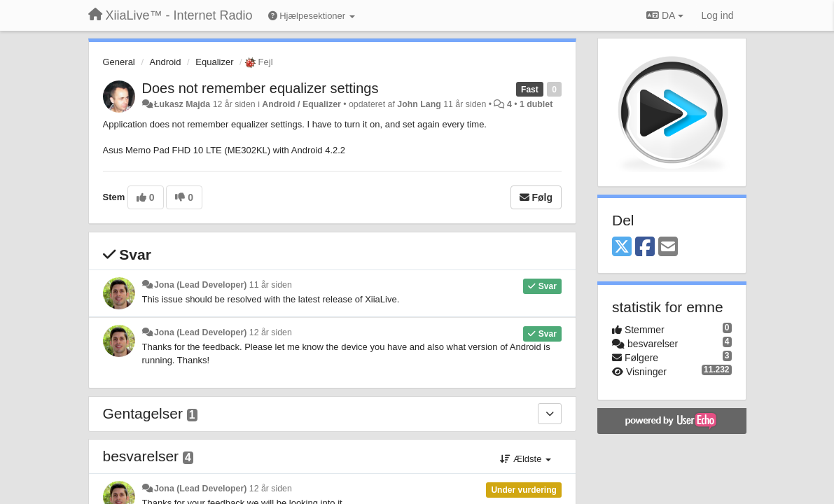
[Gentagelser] (550, 414)
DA (665, 15)
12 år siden (271, 332)
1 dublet (536, 104)
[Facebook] (645, 247)
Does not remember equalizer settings (260, 88)
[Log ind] (718, 15)
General (119, 62)
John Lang (419, 104)
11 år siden (271, 285)
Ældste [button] (526, 459)
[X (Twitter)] (622, 247)
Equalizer (214, 62)
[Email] (668, 247)
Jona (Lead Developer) (200, 285)
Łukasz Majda (182, 104)
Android (166, 62)
